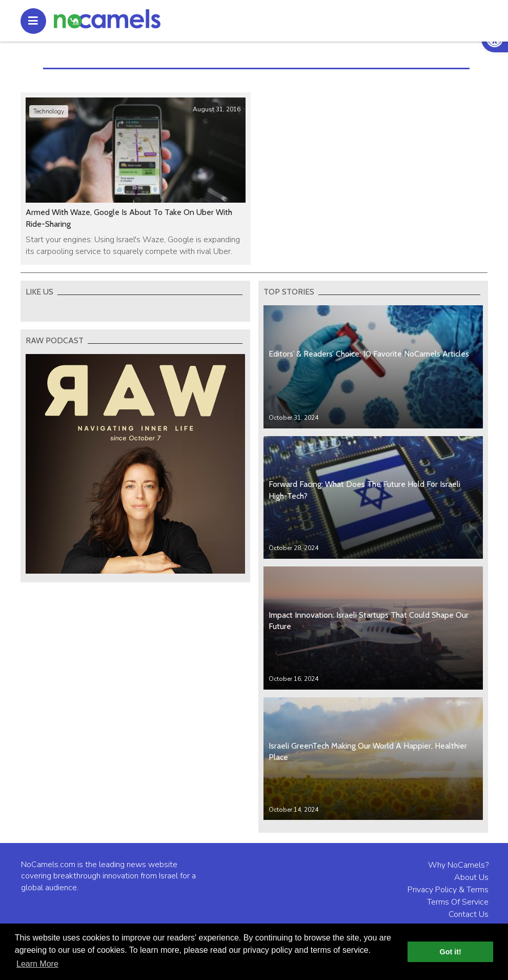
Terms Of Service (458, 902)
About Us (471, 877)
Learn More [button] (37, 964)
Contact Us (469, 914)
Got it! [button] (451, 952)
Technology (49, 111)
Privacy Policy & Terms (448, 890)
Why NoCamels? (458, 865)
